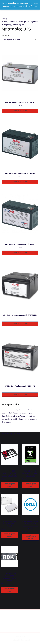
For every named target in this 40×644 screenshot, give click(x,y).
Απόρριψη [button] (33, 6)
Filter (5, 35)
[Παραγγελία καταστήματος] (20, 40)
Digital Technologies (24, 640)
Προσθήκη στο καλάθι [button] (20, 111)
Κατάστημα (13, 22)
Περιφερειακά (24, 22)
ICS (26, 636)
